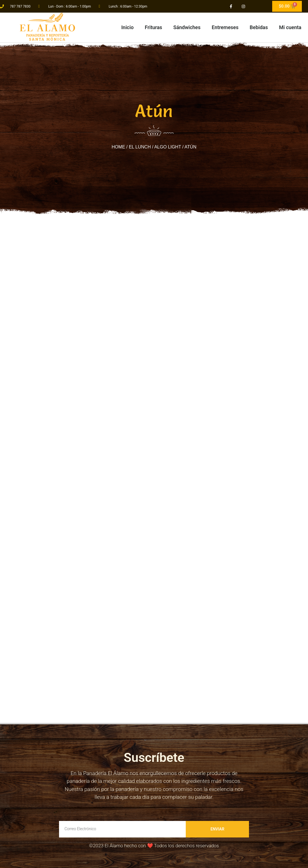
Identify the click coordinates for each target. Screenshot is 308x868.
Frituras (154, 27)
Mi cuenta (290, 27)
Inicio (127, 27)
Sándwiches (187, 27)
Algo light (168, 147)
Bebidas (259, 27)
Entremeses (225, 27)
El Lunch (140, 147)
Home (118, 147)
